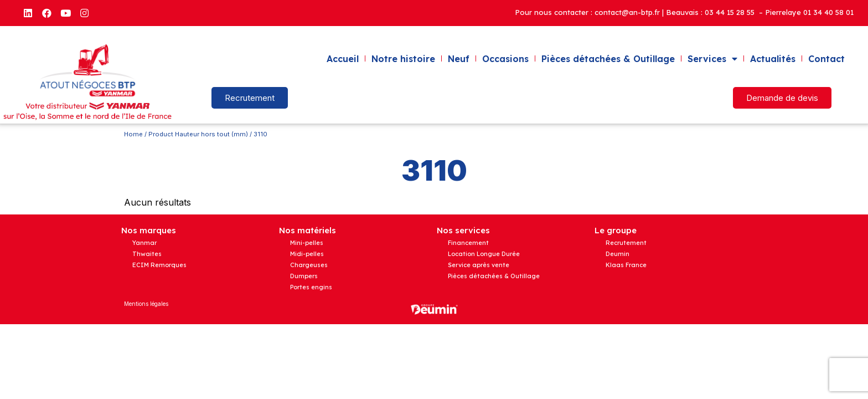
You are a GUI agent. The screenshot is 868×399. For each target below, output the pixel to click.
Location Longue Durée (484, 254)
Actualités (773, 59)
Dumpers (304, 276)
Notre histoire (403, 59)
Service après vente (479, 265)
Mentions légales (146, 304)
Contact (826, 59)
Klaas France (626, 265)
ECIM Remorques (159, 265)
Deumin (618, 254)
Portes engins (311, 287)
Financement (468, 243)
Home (133, 134)
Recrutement (626, 243)
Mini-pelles (307, 243)
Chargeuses (309, 265)
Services (712, 59)
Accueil (343, 59)
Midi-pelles (307, 254)
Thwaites (147, 254)
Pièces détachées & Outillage (608, 59)
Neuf (459, 59)
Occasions (505, 59)
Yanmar (144, 243)
